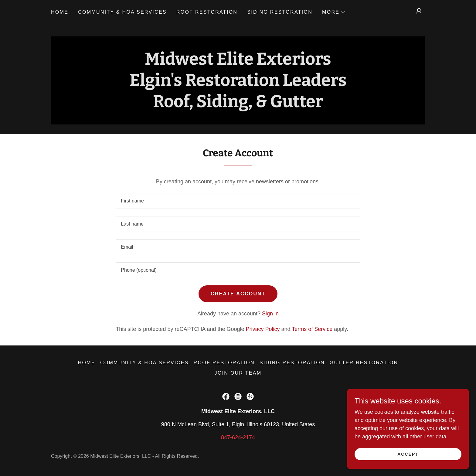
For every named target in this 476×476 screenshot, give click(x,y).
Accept (408, 454)
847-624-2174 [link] (238, 437)
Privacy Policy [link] (263, 329)
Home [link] (60, 12)
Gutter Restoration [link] (364, 363)
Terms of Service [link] (312, 329)
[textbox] (238, 201)
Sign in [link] (270, 314)
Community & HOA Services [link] (122, 12)
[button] (334, 12)
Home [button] (87, 363)
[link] (226, 396)
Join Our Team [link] (238, 373)
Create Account (238, 294)
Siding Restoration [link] (280, 12)
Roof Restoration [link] (207, 12)
